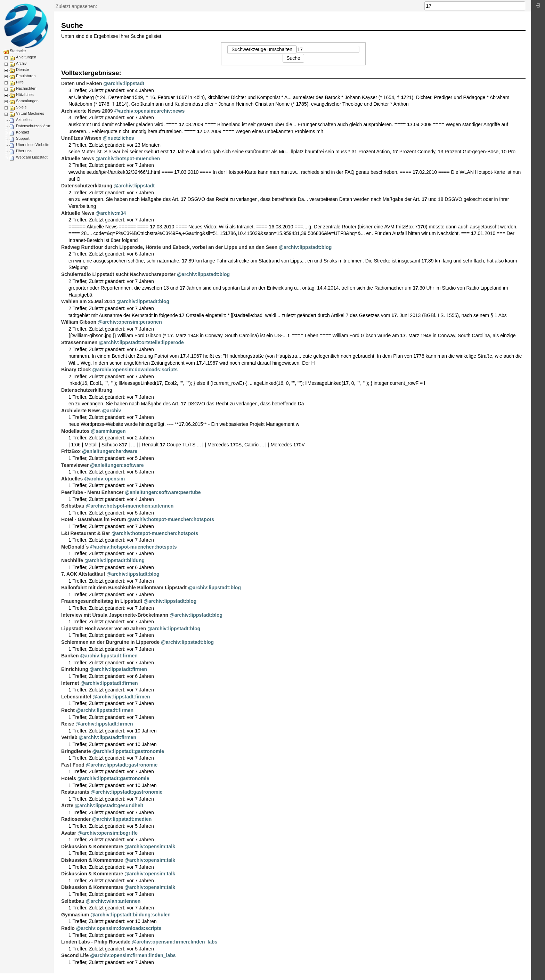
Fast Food (73, 765)
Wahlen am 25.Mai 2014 (88, 301)
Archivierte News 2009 (87, 111)
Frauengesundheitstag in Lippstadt (102, 601)
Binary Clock (76, 370)
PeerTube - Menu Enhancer (92, 492)
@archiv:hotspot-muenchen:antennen (130, 506)
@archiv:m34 (111, 213)
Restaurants (75, 792)
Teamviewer (75, 465)
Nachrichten (26, 88)
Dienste (22, 70)
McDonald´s (75, 547)
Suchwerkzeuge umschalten (262, 49)
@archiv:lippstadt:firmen (109, 656)
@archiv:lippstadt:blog (305, 247)
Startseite (18, 51)
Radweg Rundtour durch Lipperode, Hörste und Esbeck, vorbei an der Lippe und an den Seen (169, 247)
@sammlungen (108, 431)
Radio (68, 928)
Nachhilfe (72, 560)
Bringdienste (76, 751)
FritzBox (71, 451)
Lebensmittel (76, 697)
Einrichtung (75, 669)
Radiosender (76, 819)
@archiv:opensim (104, 479)
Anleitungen (26, 57)
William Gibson (79, 322)
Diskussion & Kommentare (92, 847)
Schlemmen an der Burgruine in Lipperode (110, 642)
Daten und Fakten (82, 83)
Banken (70, 656)
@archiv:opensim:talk (150, 847)
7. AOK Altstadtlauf (83, 574)
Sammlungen (27, 101)
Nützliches (25, 95)
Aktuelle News (78, 159)
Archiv (21, 63)
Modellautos (75, 431)
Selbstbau (73, 506)
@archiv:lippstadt (124, 83)
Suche (522, 6)
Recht (68, 710)
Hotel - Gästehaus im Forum (94, 519)
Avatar (69, 833)
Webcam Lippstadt (32, 157)
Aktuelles (24, 120)
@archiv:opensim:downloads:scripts (135, 370)
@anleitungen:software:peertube (163, 492)
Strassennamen (79, 342)
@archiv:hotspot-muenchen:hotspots (171, 519)
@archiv (112, 411)
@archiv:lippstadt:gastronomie (128, 751)
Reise (68, 724)
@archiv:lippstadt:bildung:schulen (131, 915)
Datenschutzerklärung (35, 126)
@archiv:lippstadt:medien (122, 819)
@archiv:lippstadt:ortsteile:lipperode (141, 342)
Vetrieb (69, 737)
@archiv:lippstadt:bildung (115, 560)
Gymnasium (75, 915)
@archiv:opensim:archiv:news (150, 111)
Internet (70, 683)
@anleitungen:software (117, 465)
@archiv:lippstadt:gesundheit (109, 805)
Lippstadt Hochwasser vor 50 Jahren (104, 629)
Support (23, 138)
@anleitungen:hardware (110, 451)
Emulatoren (26, 76)
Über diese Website (33, 145)
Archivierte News (81, 411)
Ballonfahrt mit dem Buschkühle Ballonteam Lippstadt (124, 588)
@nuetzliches (119, 138)
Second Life (75, 955)
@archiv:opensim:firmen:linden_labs (174, 942)
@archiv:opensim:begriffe (108, 833)
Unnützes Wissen (81, 138)
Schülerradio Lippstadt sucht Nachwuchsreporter (118, 274)
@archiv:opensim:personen (130, 322)
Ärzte (67, 805)
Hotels (69, 778)
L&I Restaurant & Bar (86, 533)
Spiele (21, 107)
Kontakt (22, 132)
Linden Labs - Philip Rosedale (96, 942)
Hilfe (20, 82)
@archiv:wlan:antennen (113, 901)
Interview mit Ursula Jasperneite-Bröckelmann (115, 615)
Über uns (24, 151)
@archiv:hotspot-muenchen (128, 159)
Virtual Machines (30, 113)
